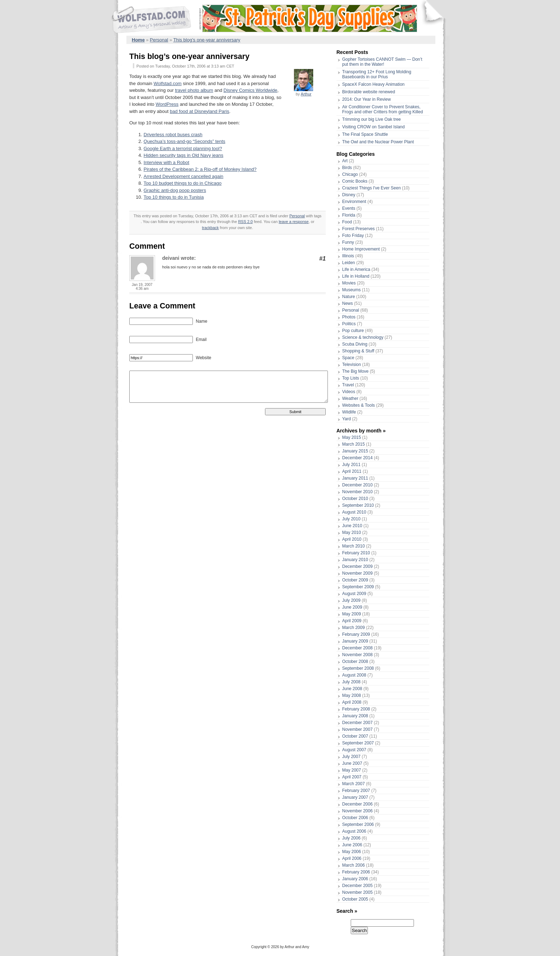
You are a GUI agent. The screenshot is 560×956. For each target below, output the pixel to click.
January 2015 (355, 451)
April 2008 (352, 702)
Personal (159, 40)
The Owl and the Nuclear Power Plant (378, 142)
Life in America (356, 269)
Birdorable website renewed (369, 92)
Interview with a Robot (166, 162)
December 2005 (357, 886)
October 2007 (355, 736)
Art (345, 161)
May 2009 (352, 614)
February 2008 (356, 709)
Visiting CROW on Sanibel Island (373, 127)
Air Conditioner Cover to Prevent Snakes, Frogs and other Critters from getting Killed (382, 109)
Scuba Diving (355, 344)
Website (203, 358)
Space (348, 358)
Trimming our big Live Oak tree (371, 119)
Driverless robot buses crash (173, 135)
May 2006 (352, 852)
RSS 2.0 (246, 222)
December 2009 (357, 566)
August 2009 (354, 594)
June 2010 (352, 526)
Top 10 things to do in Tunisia (174, 197)
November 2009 (357, 573)
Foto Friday (353, 236)
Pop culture (353, 331)
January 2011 (355, 478)
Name (201, 321)
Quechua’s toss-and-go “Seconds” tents (184, 141)
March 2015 (353, 444)
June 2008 (352, 689)
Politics (349, 324)
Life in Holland (356, 276)
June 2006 (352, 845)
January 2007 (355, 797)
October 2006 (355, 818)
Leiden (349, 263)
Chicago (350, 174)
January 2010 (355, 560)
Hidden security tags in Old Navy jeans (183, 155)
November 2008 (357, 655)
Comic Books (355, 181)
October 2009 (355, 580)
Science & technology (363, 337)
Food (347, 222)
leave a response (294, 222)
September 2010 (358, 505)
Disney (349, 195)
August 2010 (354, 512)
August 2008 (354, 675)
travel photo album (194, 90)
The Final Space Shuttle (365, 134)
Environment (354, 202)
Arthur (306, 94)
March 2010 (353, 546)
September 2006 (358, 824)
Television (352, 365)
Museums (351, 290)
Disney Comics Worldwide (251, 90)
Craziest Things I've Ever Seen (371, 188)
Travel (348, 385)
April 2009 (352, 621)
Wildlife (349, 412)
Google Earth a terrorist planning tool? (183, 148)
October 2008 (355, 662)
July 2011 (351, 465)
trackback (210, 228)
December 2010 (357, 485)
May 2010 (352, 533)
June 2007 (352, 763)
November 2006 (357, 811)
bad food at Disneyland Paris (199, 111)
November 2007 (357, 729)
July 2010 (351, 519)
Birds (347, 168)
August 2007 (354, 750)
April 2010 (352, 539)
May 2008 (352, 695)
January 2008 (355, 716)
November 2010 (357, 492)
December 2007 (357, 723)
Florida (349, 215)
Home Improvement (361, 249)
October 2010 (355, 499)
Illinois (348, 256)
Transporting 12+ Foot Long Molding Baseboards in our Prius (377, 74)
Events (349, 208)
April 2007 (352, 777)
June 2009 (352, 607)
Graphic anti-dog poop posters (175, 190)
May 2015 (352, 437)
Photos (349, 317)
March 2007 (353, 784)
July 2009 (351, 600)
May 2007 (352, 770)
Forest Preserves (358, 229)
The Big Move (355, 371)
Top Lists (351, 378)
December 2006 (357, 804)
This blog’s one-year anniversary (207, 40)
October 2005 (355, 899)
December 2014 (357, 458)
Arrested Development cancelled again (183, 176)
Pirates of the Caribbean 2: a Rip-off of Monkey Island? (200, 169)
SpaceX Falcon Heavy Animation (373, 84)
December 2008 (357, 648)
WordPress (167, 104)
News (347, 303)
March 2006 (353, 865)
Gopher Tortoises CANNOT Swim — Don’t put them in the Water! (382, 62)
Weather (350, 398)
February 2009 (356, 634)
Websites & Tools (359, 405)
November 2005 (357, 892)
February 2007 (356, 791)
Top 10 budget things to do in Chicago (182, 183)
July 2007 (351, 757)
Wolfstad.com (168, 83)
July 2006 (351, 838)
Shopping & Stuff (358, 351)
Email (201, 340)
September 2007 (358, 743)
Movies (349, 283)
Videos (349, 392)
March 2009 (353, 628)
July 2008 (351, 682)
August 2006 (354, 831)
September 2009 (358, 587)
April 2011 (352, 471)
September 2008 (358, 668)
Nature (349, 297)
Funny (348, 242)
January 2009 (355, 641)
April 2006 (352, 858)
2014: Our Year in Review (366, 99)
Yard (346, 419)
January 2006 (355, 879)
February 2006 (356, 872)
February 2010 (356, 553)
